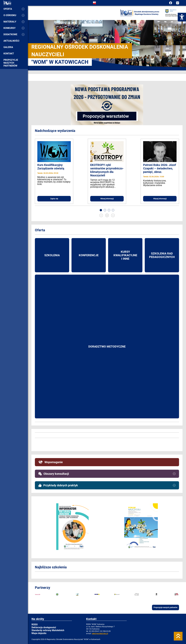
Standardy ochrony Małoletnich (48, 630)
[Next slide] (113, 216)
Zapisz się (54, 199)
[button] (101, 210)
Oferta (14, 9)
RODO (35, 625)
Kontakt (9, 54)
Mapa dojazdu (39, 633)
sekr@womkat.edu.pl (100, 634)
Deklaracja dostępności (44, 627)
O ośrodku (14, 15)
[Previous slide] (101, 216)
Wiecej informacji (107, 199)
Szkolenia (52, 255)
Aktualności (11, 41)
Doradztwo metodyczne (107, 346)
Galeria (8, 47)
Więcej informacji (160, 199)
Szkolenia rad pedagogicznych (162, 255)
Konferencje (89, 255)
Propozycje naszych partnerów (11, 63)
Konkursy (14, 28)
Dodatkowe (14, 34)
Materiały (14, 22)
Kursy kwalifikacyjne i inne (125, 255)
